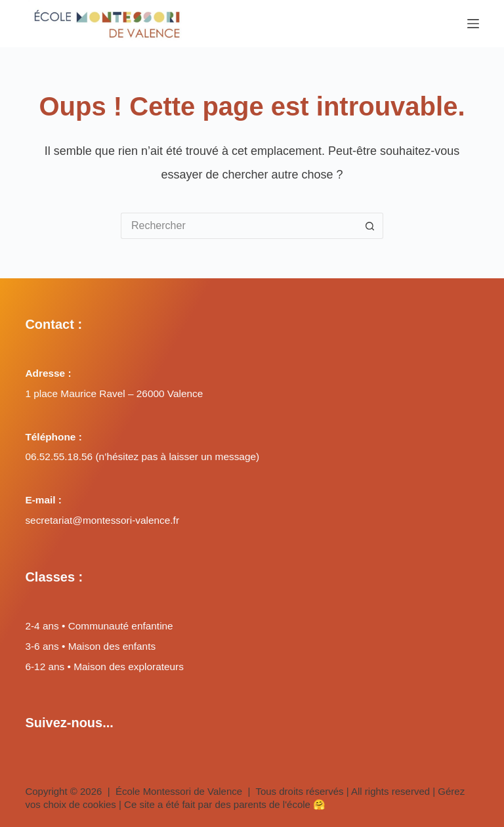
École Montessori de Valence (179, 791)
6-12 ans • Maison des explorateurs (104, 667)
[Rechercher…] (239, 226)
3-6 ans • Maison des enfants (90, 646)
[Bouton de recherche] (370, 226)
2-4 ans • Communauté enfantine (99, 626)
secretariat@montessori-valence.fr (102, 520)
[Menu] (473, 24)
